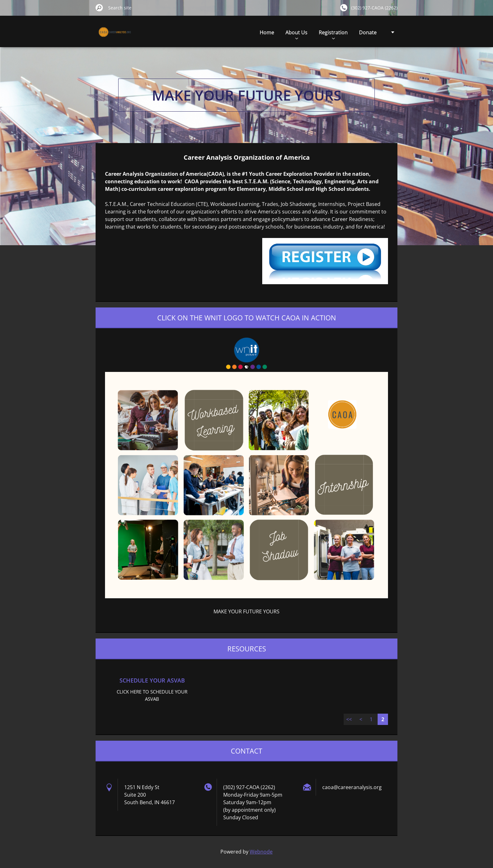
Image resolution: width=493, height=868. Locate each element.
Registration (333, 34)
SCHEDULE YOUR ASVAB (152, 680)
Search (99, 8)
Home (267, 32)
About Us (296, 34)
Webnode (261, 852)
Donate (368, 32)
